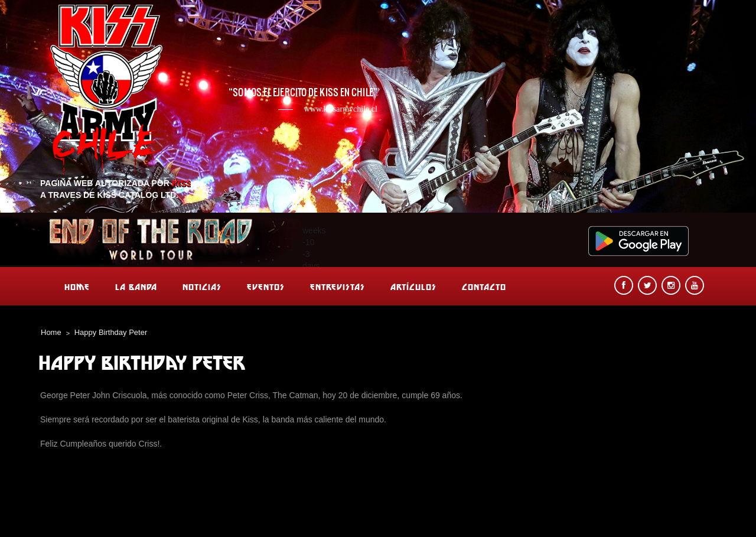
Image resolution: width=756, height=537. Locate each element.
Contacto (484, 287)
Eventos (266, 287)
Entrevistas (338, 287)
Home (77, 287)
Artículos (413, 287)
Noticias (202, 287)
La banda (136, 287)
